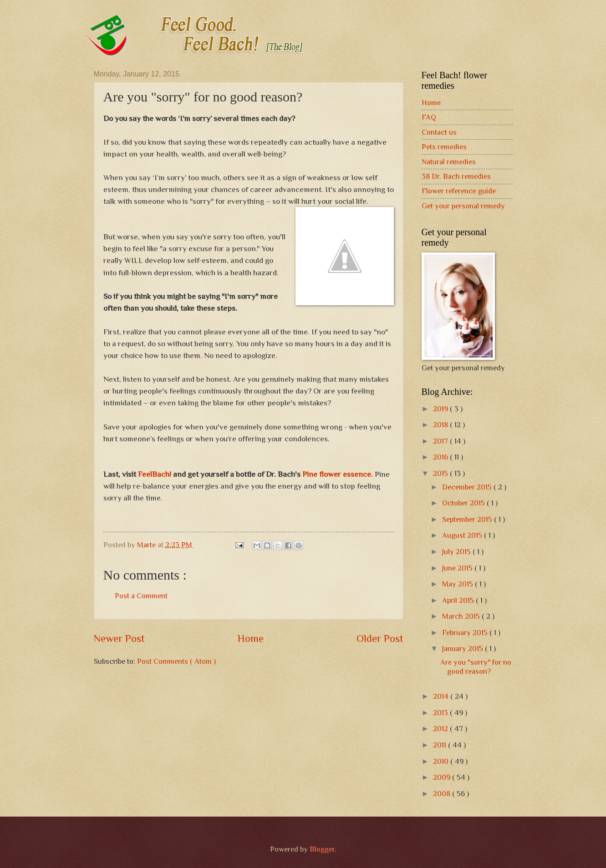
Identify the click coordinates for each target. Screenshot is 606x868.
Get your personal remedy (463, 206)
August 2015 (463, 535)
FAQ (429, 117)
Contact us (439, 132)
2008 (443, 794)
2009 (443, 777)
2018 (441, 425)
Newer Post (119, 638)
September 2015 (468, 519)
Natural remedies (449, 162)
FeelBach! (155, 474)
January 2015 (463, 648)
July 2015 (457, 552)
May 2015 (458, 584)
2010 (442, 761)
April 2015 (459, 600)
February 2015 (466, 633)
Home (251, 638)
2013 (441, 713)
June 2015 (458, 568)
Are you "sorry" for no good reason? (476, 667)
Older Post (380, 638)
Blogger (322, 849)
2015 (441, 473)
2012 (441, 729)
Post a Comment (141, 596)
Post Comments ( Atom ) (176, 661)
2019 (441, 409)
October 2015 (464, 503)
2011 (440, 745)
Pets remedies (444, 147)
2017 (441, 441)
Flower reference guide (459, 191)
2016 (441, 457)
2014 (442, 696)
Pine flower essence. (338, 474)
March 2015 (462, 616)
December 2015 (468, 487)
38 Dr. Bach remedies (456, 176)
